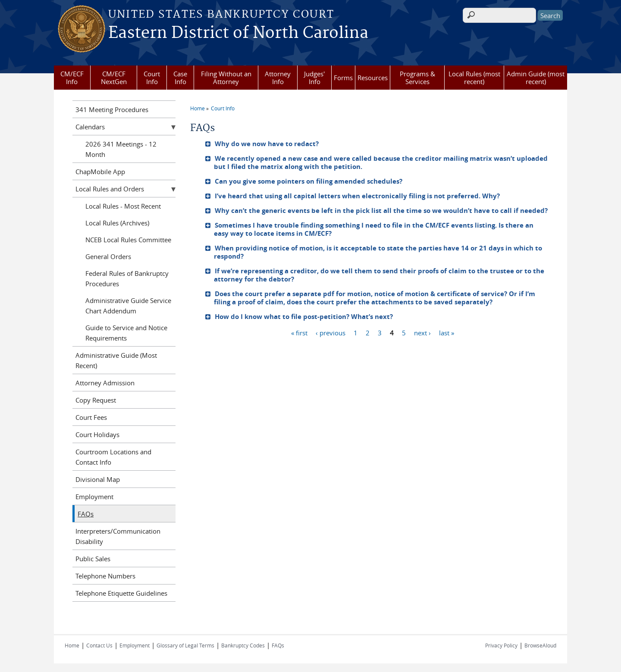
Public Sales (93, 559)
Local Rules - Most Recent (123, 206)
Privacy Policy (501, 645)
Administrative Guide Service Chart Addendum (128, 306)
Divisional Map (98, 479)
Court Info (152, 78)
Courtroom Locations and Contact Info (113, 457)
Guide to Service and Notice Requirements (126, 333)
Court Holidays (97, 434)
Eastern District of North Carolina (238, 33)
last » (447, 332)
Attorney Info (278, 78)
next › (422, 332)
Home (198, 108)
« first (299, 332)
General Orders (108, 256)
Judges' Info (314, 78)
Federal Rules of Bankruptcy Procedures (127, 278)
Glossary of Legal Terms (185, 645)
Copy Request (96, 400)
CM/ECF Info (72, 78)
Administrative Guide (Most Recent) (116, 360)
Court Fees (91, 417)
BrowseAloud (540, 645)
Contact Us (99, 645)
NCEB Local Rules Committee (128, 240)
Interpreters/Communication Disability (118, 536)
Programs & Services (417, 78)
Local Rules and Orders (110, 189)
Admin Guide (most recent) (536, 78)
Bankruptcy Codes (243, 645)
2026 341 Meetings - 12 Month (121, 149)
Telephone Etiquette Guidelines (121, 593)
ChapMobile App (100, 172)
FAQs (86, 514)
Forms (343, 78)
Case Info (180, 78)
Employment (94, 497)
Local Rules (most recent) (474, 78)
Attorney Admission (105, 383)
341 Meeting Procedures (112, 109)
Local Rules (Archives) (117, 223)
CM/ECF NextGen (114, 78)
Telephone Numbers (105, 576)
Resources (373, 78)
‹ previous (331, 332)
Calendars (90, 127)
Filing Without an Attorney (226, 78)
